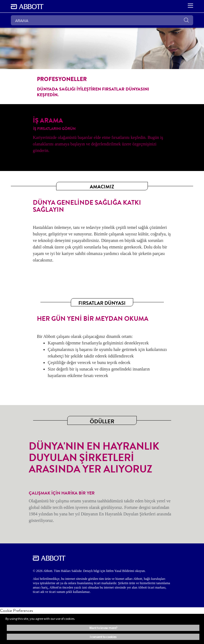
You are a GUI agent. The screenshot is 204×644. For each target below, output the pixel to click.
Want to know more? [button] (103, 628)
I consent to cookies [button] (103, 637)
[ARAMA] (102, 20)
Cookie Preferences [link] (17, 610)
